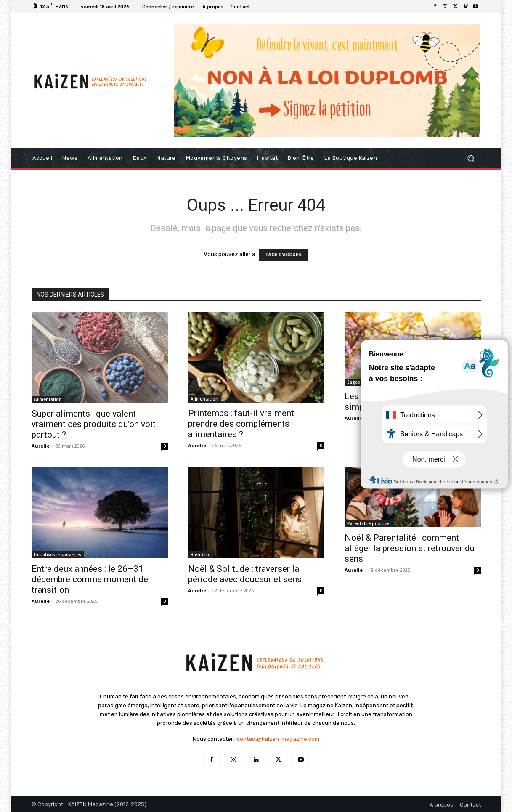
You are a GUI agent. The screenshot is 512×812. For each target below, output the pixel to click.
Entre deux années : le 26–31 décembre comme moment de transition (90, 579)
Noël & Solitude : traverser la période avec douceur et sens (245, 574)
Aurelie (41, 446)
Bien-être (200, 555)
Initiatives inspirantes (58, 555)
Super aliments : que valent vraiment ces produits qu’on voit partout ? (94, 424)
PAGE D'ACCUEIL (284, 255)
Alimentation (48, 399)
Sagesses (357, 382)
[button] (471, 158)
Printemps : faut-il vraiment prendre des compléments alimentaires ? (241, 424)
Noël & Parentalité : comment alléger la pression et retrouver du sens (410, 548)
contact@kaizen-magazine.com (278, 739)
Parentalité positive (368, 523)
